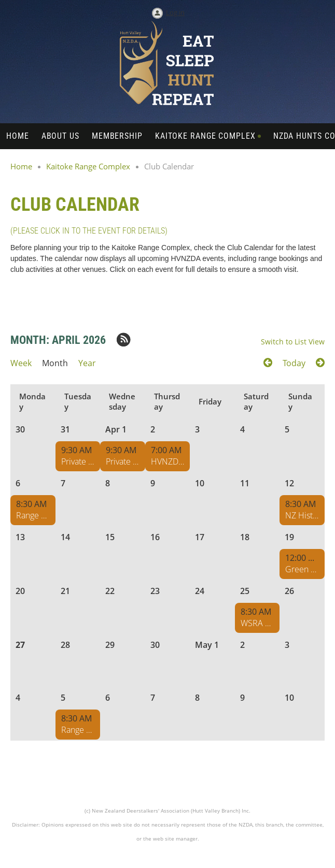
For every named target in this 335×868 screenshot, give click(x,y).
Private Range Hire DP (78, 461)
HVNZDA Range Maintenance (168, 461)
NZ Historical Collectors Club (302, 515)
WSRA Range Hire (257, 623)
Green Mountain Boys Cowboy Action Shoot (302, 569)
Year (87, 363)
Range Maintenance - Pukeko (33, 515)
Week (21, 363)
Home (21, 166)
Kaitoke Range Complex (88, 166)
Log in (175, 12)
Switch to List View (293, 342)
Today (294, 363)
